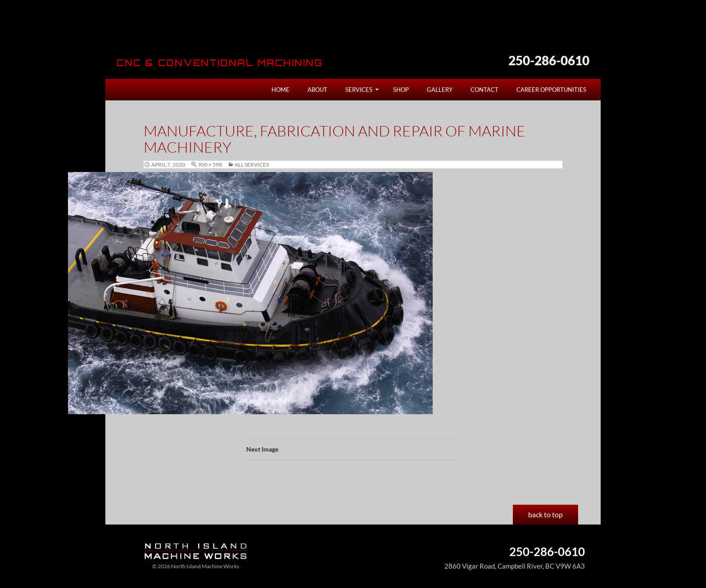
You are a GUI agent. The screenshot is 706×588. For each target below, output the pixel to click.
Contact (484, 90)
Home (281, 90)
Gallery (440, 90)
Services (359, 90)
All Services (252, 165)
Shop (401, 90)
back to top (545, 514)
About (317, 90)
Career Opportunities (551, 90)
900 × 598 (210, 165)
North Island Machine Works (192, 33)
